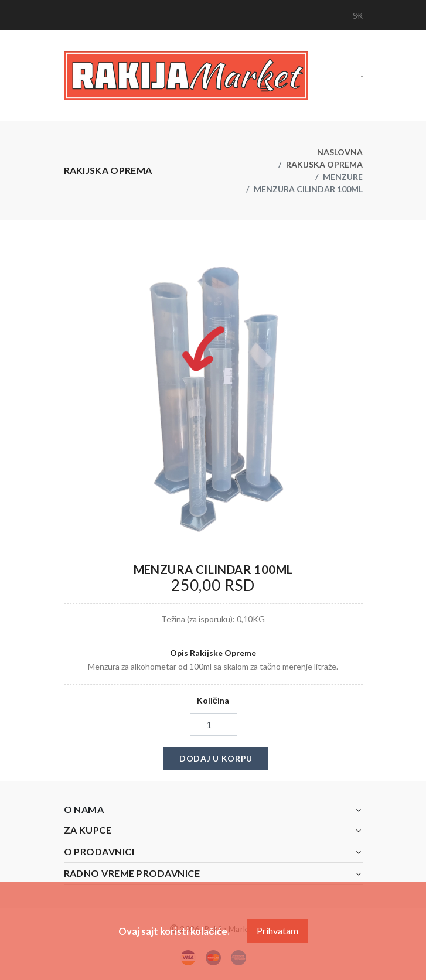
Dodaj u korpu (216, 758)
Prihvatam (277, 931)
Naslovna (340, 152)
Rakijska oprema (324, 164)
